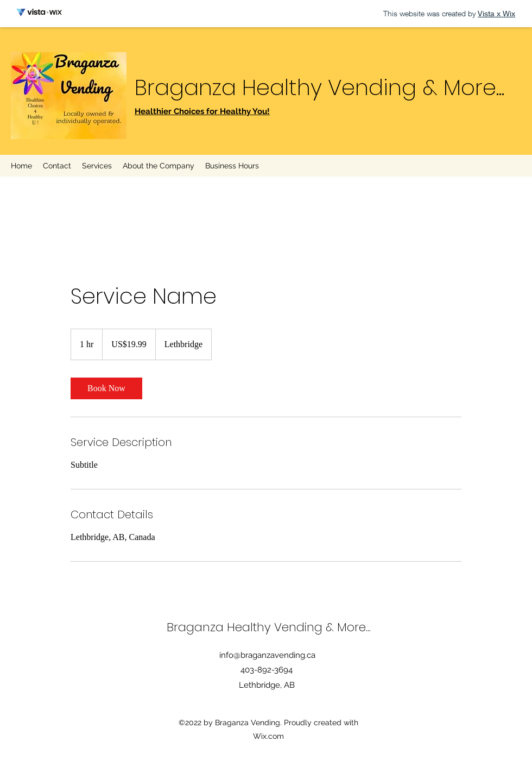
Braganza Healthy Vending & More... (319, 87)
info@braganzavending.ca (267, 655)
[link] (106, 388)
